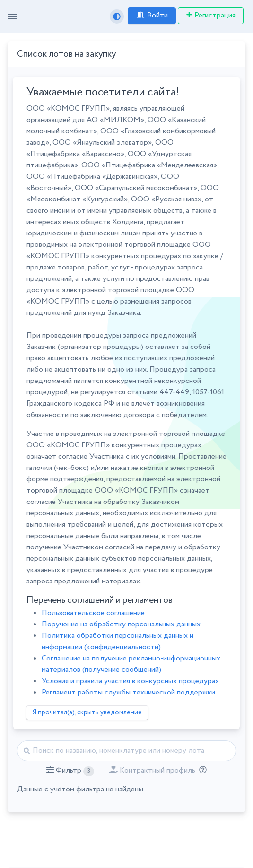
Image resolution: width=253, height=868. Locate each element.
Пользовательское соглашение (93, 613)
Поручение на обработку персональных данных (121, 624)
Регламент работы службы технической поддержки (128, 692)
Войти (152, 15)
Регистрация (211, 15)
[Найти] (126, 751)
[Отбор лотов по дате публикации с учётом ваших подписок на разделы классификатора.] (201, 770)
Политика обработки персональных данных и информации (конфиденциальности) (118, 641)
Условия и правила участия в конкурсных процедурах (130, 681)
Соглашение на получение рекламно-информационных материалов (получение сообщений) (131, 664)
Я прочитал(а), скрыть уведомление (87, 712)
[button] (70, 771)
